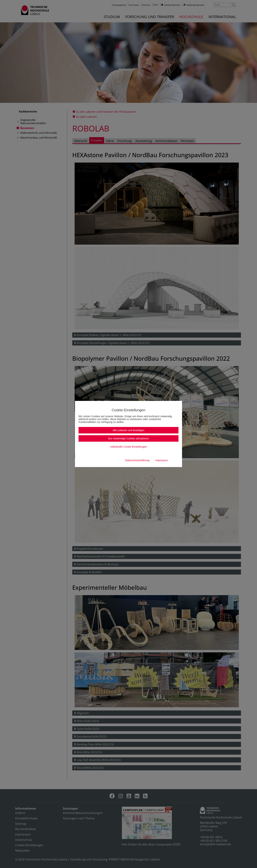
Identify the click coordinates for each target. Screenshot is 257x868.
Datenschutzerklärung (137, 460)
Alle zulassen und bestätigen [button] (128, 430)
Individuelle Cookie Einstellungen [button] (128, 447)
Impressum (162, 460)
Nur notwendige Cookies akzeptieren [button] (129, 438)
